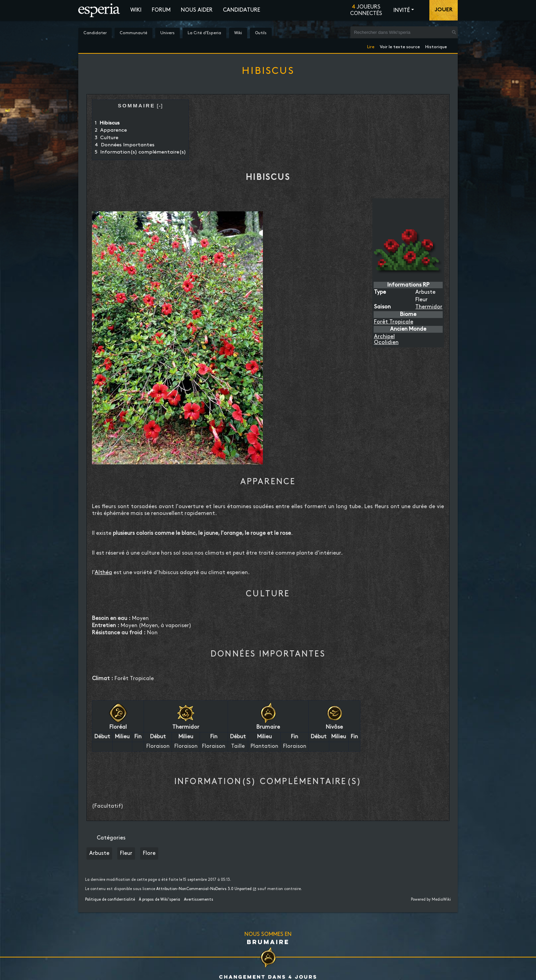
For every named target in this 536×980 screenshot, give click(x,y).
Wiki (136, 10)
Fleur (126, 853)
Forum (161, 10)
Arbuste (99, 853)
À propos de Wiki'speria (159, 900)
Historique (436, 46)
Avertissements (199, 900)
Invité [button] (402, 10)
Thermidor (429, 307)
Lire (371, 46)
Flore (149, 853)
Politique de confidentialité (110, 900)
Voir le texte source (400, 46)
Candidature (242, 10)
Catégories (111, 838)
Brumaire (268, 942)
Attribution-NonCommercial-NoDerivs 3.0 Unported (204, 889)
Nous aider (197, 10)
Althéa (103, 573)
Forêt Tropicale (394, 322)
